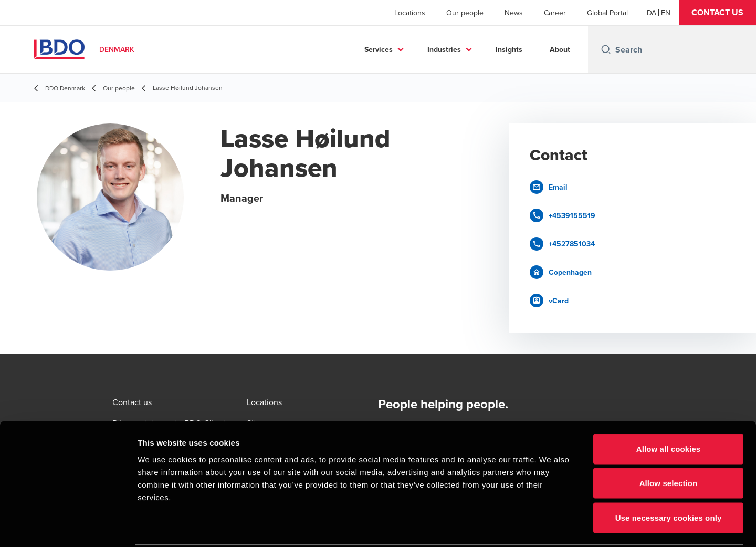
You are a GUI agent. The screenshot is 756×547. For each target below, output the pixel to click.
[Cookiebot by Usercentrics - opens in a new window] (68, 527)
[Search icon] (606, 49)
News (514, 13)
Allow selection (669, 444)
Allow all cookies (669, 409)
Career (555, 13)
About (560, 49)
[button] (717, 13)
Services (379, 49)
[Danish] (652, 13)
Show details (551, 526)
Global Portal (607, 13)
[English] (666, 13)
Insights (509, 49)
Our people (465, 13)
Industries (444, 49)
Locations (410, 13)
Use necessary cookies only (669, 478)
